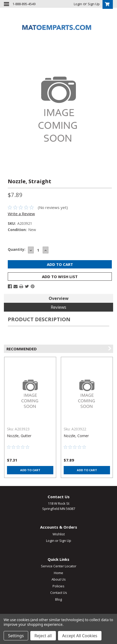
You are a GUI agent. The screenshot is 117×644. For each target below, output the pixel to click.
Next (109, 348)
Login (78, 4)
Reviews (58, 307)
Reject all (43, 636)
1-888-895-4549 (24, 4)
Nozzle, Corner (76, 436)
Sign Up (94, 4)
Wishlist (59, 534)
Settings (16, 636)
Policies (58, 586)
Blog (58, 599)
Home (58, 573)
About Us (59, 579)
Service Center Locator (59, 566)
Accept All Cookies (80, 636)
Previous (102, 348)
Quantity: (17, 249)
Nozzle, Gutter (19, 436)
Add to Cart (30, 470)
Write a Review (21, 214)
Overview (59, 298)
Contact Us (59, 593)
